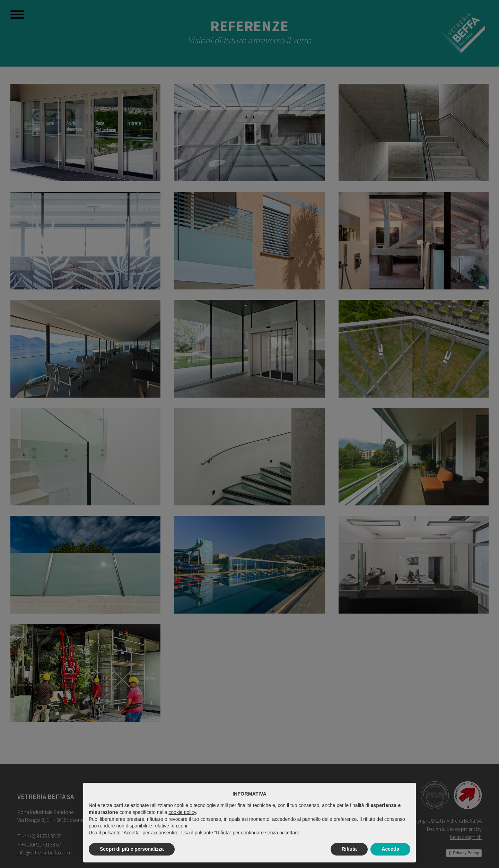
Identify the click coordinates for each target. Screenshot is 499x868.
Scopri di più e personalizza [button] (132, 849)
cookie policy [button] (182, 812)
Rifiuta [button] (349, 849)
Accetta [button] (390, 849)
